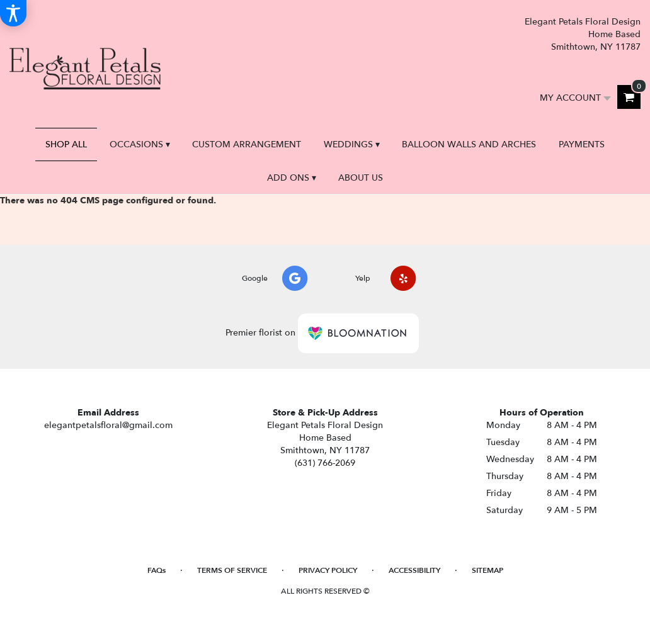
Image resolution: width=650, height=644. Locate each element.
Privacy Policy (328, 570)
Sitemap (487, 570)
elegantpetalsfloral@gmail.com (108, 425)
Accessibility (414, 570)
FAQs (157, 570)
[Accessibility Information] (13, 13)
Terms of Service (232, 570)
